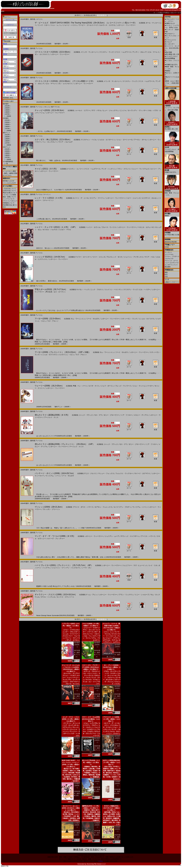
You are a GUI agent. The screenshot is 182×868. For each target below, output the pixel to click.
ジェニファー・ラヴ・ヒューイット (135, 565)
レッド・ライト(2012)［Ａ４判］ (49, 198)
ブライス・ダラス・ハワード (83, 507)
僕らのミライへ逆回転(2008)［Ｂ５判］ (52, 415)
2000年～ (8, 108)
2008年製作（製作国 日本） (117, 791)
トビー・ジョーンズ (133, 198)
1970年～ (8, 114)
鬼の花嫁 (168, 52)
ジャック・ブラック (86, 415)
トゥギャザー (170, 44)
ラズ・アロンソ (53, 321)
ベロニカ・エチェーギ (146, 227)
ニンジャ (123, 110)
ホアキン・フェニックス (103, 507)
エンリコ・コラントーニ (65, 597)
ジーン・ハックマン (43, 568)
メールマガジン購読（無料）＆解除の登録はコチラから (10, 173)
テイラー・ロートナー (83, 257)
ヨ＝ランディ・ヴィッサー (137, 110)
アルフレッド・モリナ (115, 257)
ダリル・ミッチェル (48, 597)
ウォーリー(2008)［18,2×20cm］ (49, 386)
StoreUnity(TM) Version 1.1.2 (96, 864)
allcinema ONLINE (171, 242)
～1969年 (8, 116)
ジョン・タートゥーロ (125, 140)
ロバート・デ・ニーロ (81, 198)
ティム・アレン (91, 595)
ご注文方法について (9, 189)
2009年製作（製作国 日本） (77, 793)
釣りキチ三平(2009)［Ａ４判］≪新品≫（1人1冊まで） (91, 762)
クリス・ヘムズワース (123, 52)
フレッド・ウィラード (123, 386)
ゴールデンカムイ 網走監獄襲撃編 (172, 148)
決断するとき (170, 23)
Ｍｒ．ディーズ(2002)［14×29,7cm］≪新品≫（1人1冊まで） (111, 667)
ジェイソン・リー (58, 568)
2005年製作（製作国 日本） (77, 833)
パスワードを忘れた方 (10, 33)
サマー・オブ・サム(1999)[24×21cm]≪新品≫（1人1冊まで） (91, 719)
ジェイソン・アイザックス (133, 257)
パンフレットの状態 (9, 195)
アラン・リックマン (126, 595)
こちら (101, 861)
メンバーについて (9, 199)
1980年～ (8, 112)
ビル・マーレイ (154, 52)
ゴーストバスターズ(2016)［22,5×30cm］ (53, 52)
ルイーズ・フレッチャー (56, 539)
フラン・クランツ (124, 169)
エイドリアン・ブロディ (122, 507)
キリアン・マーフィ (97, 198)
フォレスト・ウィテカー (124, 473)
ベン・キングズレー (50, 142)
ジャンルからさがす (9, 183)
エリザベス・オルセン (150, 198)
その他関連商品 (8, 162)
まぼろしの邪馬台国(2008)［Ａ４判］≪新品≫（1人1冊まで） (111, 762)
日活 (166, 276)
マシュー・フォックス (106, 473)
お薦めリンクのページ (172, 282)
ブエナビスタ (169, 259)
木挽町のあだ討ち (171, 65)
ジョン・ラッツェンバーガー (143, 386)
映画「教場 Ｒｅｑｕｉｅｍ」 (172, 192)
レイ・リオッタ (155, 565)
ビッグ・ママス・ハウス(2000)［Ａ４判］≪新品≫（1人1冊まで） (71, 719)
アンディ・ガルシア (140, 52)
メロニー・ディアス (141, 415)
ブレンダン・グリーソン (51, 509)
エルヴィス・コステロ (107, 25)
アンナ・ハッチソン (109, 169)
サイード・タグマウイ (142, 473)
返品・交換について (9, 197)
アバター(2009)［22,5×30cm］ (48, 319)
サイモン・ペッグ (83, 290)
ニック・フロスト (97, 290)
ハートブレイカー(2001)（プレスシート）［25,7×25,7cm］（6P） (64, 565)
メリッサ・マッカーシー (89, 52)
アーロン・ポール (140, 140)
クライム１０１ (170, 40)
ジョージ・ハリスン (70, 25)
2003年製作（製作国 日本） (97, 833)
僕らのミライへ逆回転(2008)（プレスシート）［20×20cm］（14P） (65, 444)
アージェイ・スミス (51, 417)
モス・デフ (98, 415)
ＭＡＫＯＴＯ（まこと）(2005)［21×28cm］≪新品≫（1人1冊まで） (71, 808)
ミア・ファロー (127, 415)
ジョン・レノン (56, 25)
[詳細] (65, 342)
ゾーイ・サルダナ (93, 319)
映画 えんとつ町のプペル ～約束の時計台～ (172, 83)
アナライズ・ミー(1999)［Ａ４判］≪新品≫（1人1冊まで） (111, 719)
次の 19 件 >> (102, 15)
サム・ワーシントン (78, 319)
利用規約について (9, 203)
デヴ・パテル (96, 110)
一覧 (6, 164)
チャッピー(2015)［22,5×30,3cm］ (50, 110)
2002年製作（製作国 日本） (117, 837)
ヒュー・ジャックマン (111, 110)
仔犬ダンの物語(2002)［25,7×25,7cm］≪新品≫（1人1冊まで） (111, 808)
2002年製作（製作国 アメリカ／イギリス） (95, 698)
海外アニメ (6, 133)
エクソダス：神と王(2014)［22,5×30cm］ (53, 140)
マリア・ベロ (149, 257)
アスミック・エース (171, 261)
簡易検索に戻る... (8, 98)
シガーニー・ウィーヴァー (126, 25)
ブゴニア (168, 42)
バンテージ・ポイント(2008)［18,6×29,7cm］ (55, 473)
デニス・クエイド (90, 473)
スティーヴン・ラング (129, 319)
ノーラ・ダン (87, 568)
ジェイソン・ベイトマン (113, 290)
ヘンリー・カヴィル (93, 227)
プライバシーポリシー (10, 201)
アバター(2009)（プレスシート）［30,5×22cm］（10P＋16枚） (63, 352)
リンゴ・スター (43, 25)
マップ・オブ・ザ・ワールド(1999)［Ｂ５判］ (55, 536)
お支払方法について (9, 191)
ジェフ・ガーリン (107, 386)
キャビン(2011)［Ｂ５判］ (46, 169)
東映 (166, 272)
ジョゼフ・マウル (65, 230)
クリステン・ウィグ (106, 52)
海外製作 (6, 104)
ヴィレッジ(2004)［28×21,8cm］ (49, 507)
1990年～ (8, 110)
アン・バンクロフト (73, 568)
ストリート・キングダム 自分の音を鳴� (172, 107)
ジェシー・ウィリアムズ (140, 169)
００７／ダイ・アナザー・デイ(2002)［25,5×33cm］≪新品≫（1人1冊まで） (91, 667)
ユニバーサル (169, 254)
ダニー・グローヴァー (112, 415)
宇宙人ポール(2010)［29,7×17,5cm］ (51, 289)
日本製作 (6, 118)
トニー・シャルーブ (142, 595)
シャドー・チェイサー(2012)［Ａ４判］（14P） (56, 227)
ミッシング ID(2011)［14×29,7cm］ (50, 257)
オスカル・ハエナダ (50, 230)
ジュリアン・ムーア (112, 536)
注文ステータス (176, 13)
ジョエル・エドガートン (106, 140)
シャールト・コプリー (82, 110)
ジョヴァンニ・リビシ (66, 355)
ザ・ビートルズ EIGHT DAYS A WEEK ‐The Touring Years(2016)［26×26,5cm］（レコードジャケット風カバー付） (86, 23)
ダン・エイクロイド (42, 54)
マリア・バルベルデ (65, 142)
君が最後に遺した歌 (172, 54)
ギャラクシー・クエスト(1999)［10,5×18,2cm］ (56, 594)
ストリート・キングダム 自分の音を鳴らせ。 (172, 48)
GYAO (167, 247)
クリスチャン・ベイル (88, 140)
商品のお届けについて (10, 193)
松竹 (166, 274)
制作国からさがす (9, 181)
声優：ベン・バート (80, 386)
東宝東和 (168, 267)
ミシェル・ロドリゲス (146, 319)
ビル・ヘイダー (145, 290)
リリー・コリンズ (99, 257)
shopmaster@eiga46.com (173, 10)
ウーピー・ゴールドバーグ (88, 25)
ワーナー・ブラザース (172, 256)
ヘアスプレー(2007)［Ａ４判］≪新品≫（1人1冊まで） (71, 626)
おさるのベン (170, 34)
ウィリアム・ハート (53, 476)
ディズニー (168, 252)
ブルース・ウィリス (109, 227)
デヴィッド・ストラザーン (130, 536)
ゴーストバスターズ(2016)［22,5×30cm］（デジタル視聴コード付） (65, 81)
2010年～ (8, 106)
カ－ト (156, 13)
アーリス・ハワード (148, 536)
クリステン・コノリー (75, 169)
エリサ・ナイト (94, 386)
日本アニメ (6, 147)
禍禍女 (168, 71)
